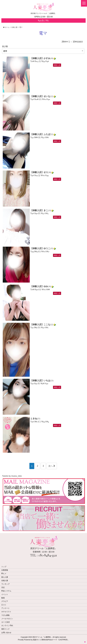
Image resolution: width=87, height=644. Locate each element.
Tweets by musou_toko (12, 476)
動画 (3, 598)
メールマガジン (7, 619)
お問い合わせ (6, 633)
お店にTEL (43, 21)
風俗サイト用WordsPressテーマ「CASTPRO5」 (51, 640)
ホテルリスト (6, 612)
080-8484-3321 (48, 556)
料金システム (6, 591)
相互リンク (5, 629)
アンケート (5, 608)
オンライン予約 (7, 626)
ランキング (5, 584)
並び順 (5, 46)
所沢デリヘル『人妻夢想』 (42, 637)
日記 (3, 587)
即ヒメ (4, 574)
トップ (4, 567)
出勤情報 (5, 570)
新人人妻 (5, 577)
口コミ (4, 605)
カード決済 (5, 622)
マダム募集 (5, 615)
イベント (5, 594)
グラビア (5, 601)
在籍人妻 (5, 581)
